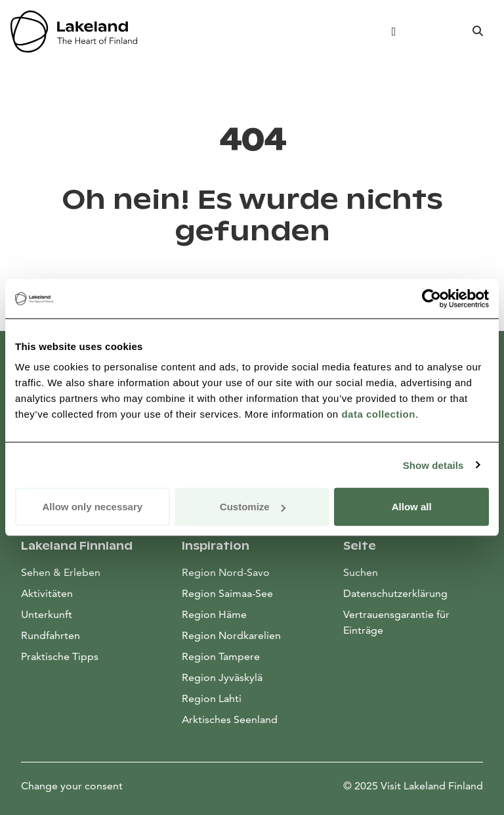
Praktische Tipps (60, 656)
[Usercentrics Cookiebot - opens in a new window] (431, 298)
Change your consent (72, 786)
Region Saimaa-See (227, 593)
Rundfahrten (51, 635)
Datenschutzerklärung (395, 593)
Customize (253, 507)
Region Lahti (212, 698)
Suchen (361, 572)
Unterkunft (47, 614)
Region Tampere (221, 656)
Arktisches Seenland (230, 719)
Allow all (412, 507)
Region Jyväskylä (222, 677)
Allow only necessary (93, 507)
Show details (433, 465)
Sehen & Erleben (61, 572)
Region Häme (214, 614)
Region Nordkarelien (231, 635)
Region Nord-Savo (226, 572)
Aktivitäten (47, 593)
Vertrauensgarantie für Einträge (396, 622)
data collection (378, 414)
